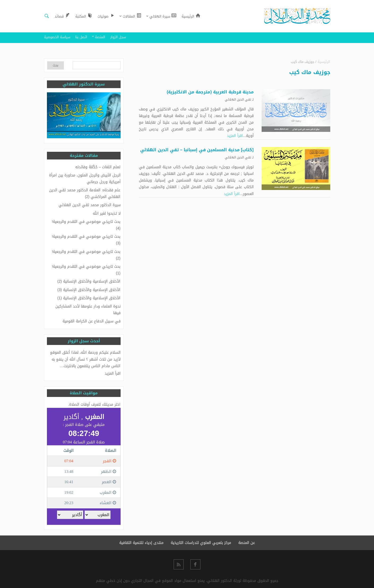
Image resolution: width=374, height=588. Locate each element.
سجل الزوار (118, 37)
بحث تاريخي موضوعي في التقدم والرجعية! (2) (86, 255)
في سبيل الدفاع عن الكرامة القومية (92, 321)
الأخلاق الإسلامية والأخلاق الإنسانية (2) (89, 281)
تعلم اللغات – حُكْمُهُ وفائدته (98, 167)
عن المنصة (247, 543)
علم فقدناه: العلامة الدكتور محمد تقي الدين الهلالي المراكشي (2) (85, 193)
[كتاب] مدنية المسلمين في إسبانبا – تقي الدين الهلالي (197, 150)
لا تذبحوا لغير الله (107, 213)
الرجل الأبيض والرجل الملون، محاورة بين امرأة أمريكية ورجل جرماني (85, 179)
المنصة (100, 37)
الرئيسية (324, 62)
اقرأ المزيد (235, 136)
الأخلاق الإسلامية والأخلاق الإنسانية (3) (89, 290)
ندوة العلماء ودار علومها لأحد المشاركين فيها (88, 310)
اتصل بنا (81, 37)
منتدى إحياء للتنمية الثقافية (141, 543)
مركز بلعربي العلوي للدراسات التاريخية (201, 543)
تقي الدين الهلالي (238, 100)
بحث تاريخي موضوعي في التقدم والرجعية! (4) (86, 225)
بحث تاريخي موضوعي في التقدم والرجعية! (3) (86, 240)
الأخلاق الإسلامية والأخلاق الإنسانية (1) (89, 298)
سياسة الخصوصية (57, 37)
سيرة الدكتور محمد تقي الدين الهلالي (90, 205)
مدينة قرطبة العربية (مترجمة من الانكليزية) (210, 92)
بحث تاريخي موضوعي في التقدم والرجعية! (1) (86, 270)
